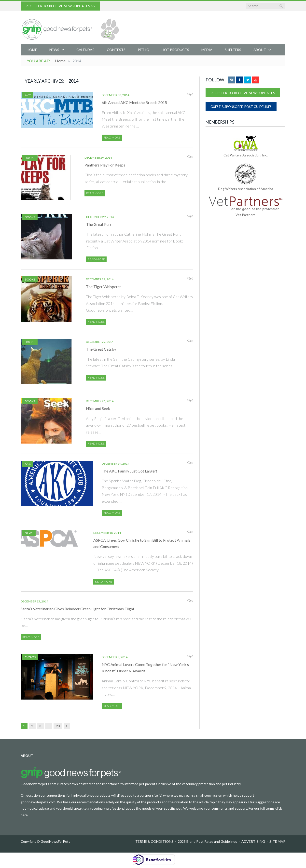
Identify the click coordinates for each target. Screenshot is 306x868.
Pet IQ (144, 50)
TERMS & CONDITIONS (154, 841)
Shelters (233, 50)
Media (207, 50)
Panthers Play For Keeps (105, 165)
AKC (28, 95)
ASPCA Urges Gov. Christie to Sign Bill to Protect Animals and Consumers (142, 543)
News (54, 50)
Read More (112, 137)
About (260, 50)
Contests (116, 50)
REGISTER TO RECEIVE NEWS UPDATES (243, 93)
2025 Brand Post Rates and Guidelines (207, 841)
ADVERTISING (253, 841)
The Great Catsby (101, 349)
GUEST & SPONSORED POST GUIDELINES (241, 107)
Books (30, 158)
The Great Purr (99, 224)
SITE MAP (277, 841)
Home (32, 50)
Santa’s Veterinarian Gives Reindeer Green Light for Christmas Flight (77, 609)
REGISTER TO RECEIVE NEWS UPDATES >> (60, 6)
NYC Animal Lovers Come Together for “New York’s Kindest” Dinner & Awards (145, 668)
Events (30, 657)
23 (58, 726)
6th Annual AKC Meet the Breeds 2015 (134, 102)
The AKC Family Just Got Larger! (129, 471)
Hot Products (175, 50)
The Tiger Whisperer (104, 287)
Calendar (85, 50)
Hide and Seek (98, 408)
